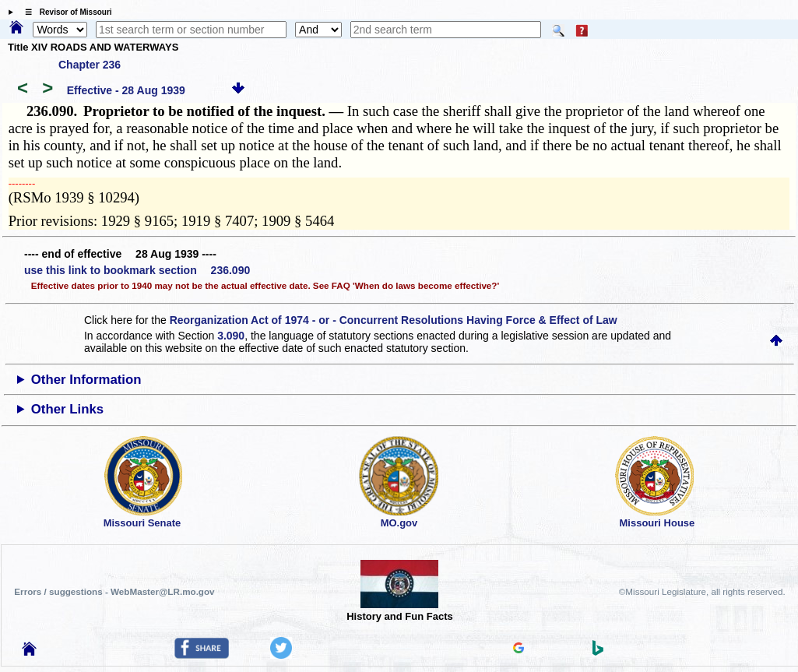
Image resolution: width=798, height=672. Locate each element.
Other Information (86, 380)
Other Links (67, 409)
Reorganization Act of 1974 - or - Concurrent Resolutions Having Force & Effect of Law (394, 320)
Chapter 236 (90, 65)
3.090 (231, 336)
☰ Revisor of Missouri (65, 12)
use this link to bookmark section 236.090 (137, 270)
